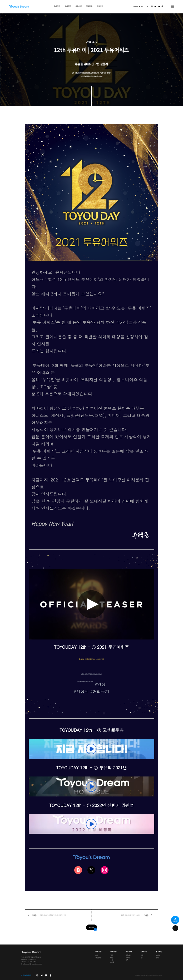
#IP (79, 682)
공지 (157, 958)
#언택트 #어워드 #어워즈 (95, 674)
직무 (142, 956)
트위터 (155, 6)
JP (148, 6)
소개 (97, 956)
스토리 (128, 958)
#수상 (91, 682)
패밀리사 (136, 6)
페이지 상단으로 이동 (175, 928)
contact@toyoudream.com (34, 964)
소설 (112, 960)
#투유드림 (84, 674)
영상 (112, 958)
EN (142, 6)
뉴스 (127, 960)
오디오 (112, 962)
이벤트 (158, 956)
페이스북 (162, 6)
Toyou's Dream (19, 7)
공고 (142, 958)
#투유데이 (86, 682)
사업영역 (98, 958)
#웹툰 (82, 682)
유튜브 (159, 6)
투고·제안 (175, 921)
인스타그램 (152, 6)
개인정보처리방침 (26, 975)
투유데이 (128, 956)
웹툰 (112, 956)
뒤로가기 (91, 927)
